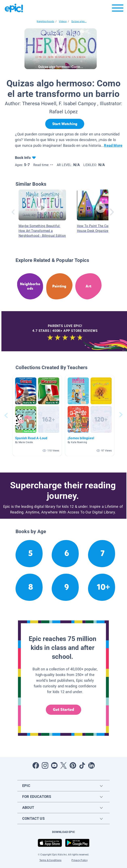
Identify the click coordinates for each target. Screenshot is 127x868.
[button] (37, 415)
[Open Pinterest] (73, 765)
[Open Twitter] (64, 765)
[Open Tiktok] (82, 765)
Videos (63, 21)
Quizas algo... (79, 21)
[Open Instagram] (45, 765)
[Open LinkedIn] (91, 765)
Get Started (64, 710)
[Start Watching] (65, 124)
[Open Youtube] (54, 765)
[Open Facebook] (36, 765)
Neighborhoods (45, 21)
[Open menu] (118, 9)
